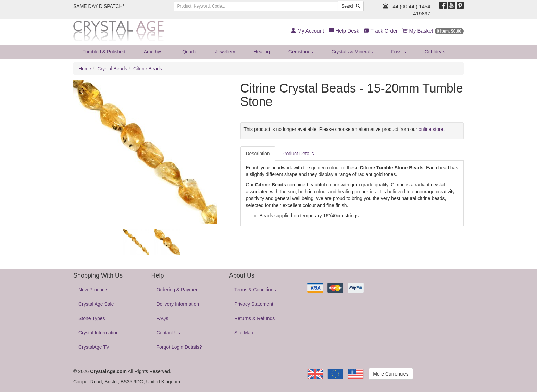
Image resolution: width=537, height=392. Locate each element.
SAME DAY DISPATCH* (99, 6)
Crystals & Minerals (352, 52)
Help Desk (344, 31)
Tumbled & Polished (104, 52)
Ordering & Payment (178, 290)
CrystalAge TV (94, 347)
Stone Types (92, 318)
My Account (307, 31)
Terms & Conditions (255, 290)
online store (431, 129)
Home (85, 69)
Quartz (189, 52)
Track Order (381, 31)
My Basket (433, 31)
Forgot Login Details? (179, 347)
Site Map (244, 333)
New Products (93, 290)
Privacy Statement (254, 304)
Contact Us (168, 333)
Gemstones (301, 52)
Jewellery (225, 52)
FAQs (163, 318)
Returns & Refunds (254, 318)
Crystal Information (98, 333)
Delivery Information (178, 304)
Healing (262, 52)
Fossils (399, 52)
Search (351, 6)
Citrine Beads (148, 69)
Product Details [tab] (298, 154)
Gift (435, 52)
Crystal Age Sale (96, 304)
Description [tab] (258, 154)
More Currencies (391, 374)
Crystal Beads (112, 69)
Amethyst (154, 52)
